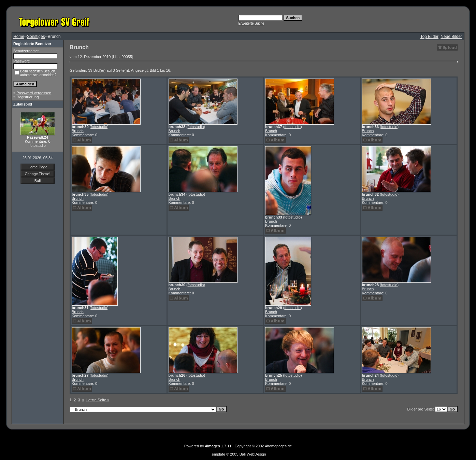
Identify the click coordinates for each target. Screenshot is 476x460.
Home (19, 37)
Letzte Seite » (98, 400)
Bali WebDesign (253, 454)
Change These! (37, 174)
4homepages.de (278, 446)
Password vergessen (34, 93)
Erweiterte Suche (251, 23)
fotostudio (99, 127)
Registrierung (27, 97)
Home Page (38, 167)
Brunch (78, 131)
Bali (38, 181)
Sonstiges (36, 37)
